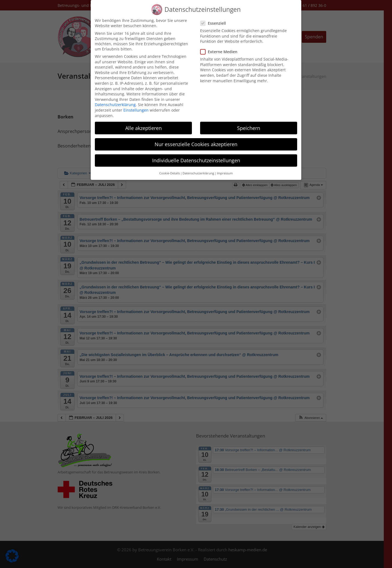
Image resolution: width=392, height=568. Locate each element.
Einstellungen (136, 105)
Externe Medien (221, 46)
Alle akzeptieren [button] (144, 123)
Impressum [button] (225, 168)
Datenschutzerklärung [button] (198, 168)
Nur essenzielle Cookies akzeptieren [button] (196, 139)
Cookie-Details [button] (170, 168)
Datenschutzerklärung (115, 99)
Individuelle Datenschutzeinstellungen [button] (196, 155)
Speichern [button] (249, 123)
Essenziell (215, 18)
